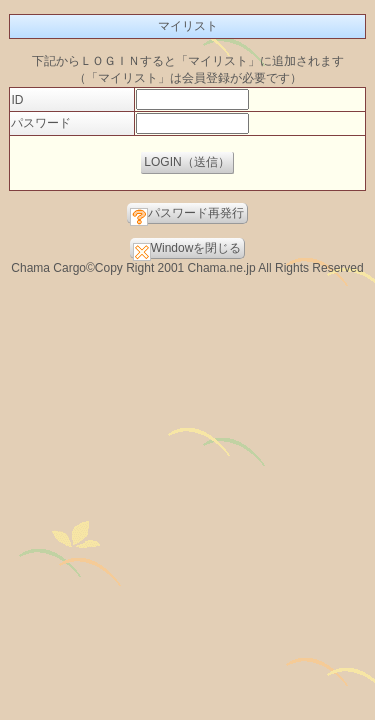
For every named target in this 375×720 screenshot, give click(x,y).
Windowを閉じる (187, 250)
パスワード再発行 (187, 215)
